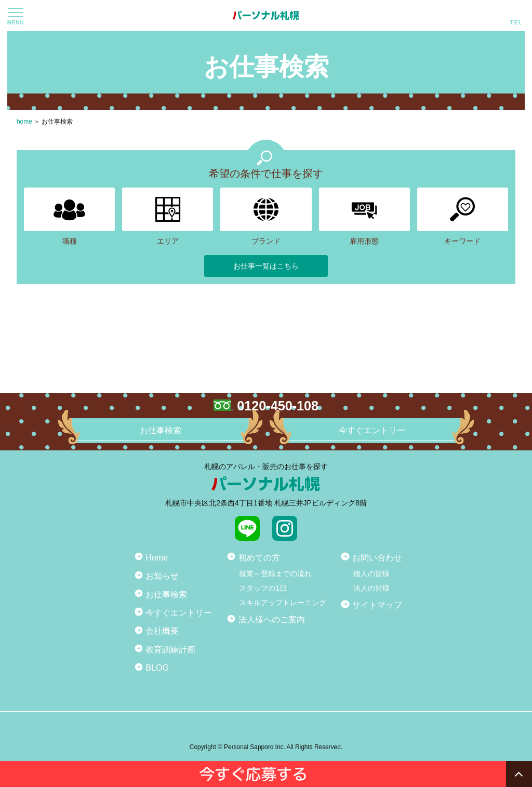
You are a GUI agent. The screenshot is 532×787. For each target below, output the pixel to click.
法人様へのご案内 (272, 619)
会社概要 (162, 631)
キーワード (463, 216)
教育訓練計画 (170, 649)
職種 (69, 216)
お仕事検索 (57, 122)
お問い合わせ (377, 557)
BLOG (157, 668)
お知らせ (162, 576)
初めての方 (259, 557)
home (24, 122)
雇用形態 (364, 216)
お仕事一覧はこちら (266, 266)
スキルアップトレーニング (283, 603)
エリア (168, 216)
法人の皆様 (371, 588)
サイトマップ (377, 605)
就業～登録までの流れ (275, 573)
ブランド (266, 216)
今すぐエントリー (179, 612)
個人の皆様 (371, 573)
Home (157, 557)
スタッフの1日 (263, 588)
